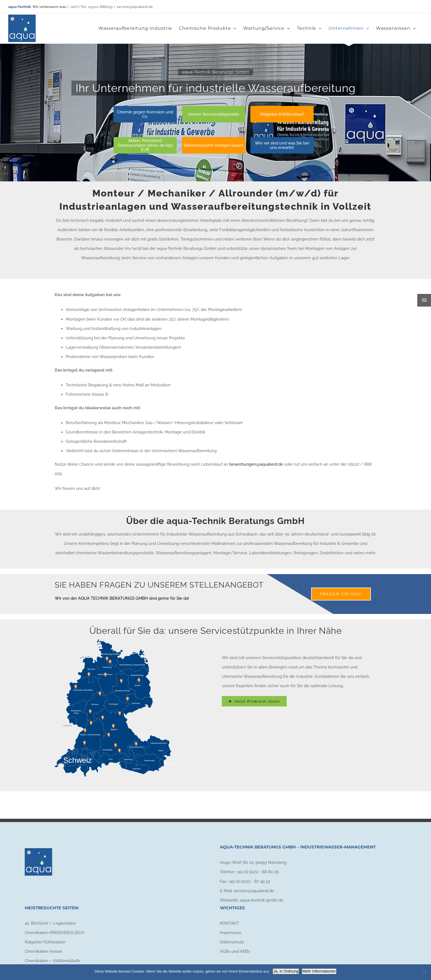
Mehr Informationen (319, 971)
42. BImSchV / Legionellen (50, 923)
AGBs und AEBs (235, 951)
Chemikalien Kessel (43, 951)
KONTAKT (229, 923)
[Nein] (424, 972)
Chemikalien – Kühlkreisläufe (53, 961)
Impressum (231, 933)
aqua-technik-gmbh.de (262, 900)
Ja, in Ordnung (286, 971)
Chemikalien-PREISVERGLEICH (54, 933)
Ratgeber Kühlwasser (45, 942)
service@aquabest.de (135, 7)
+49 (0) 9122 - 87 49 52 (249, 881)
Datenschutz (232, 942)
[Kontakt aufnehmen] (254, 701)
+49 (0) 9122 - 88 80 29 (257, 872)
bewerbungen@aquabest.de (256, 464)
